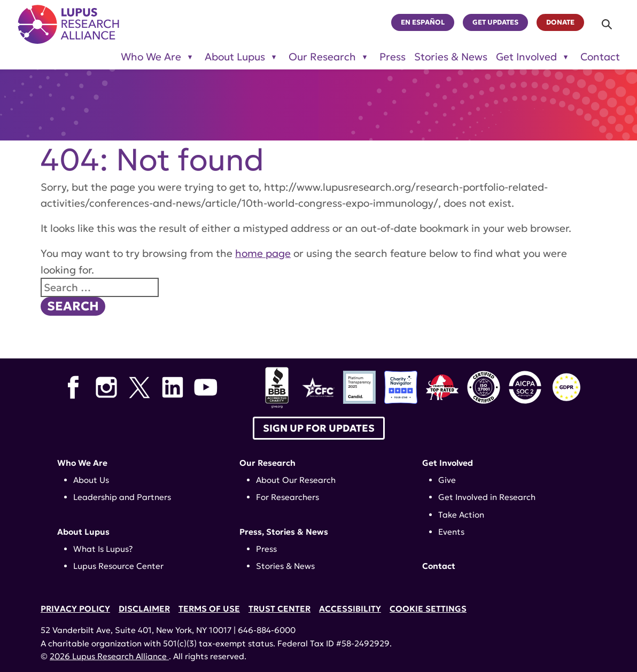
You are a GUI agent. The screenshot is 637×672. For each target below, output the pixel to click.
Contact (600, 57)
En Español (423, 22)
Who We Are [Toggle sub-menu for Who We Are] (151, 57)
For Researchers (288, 497)
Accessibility (350, 609)
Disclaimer (144, 609)
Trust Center (279, 609)
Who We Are (82, 463)
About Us (91, 480)
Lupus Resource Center (118, 566)
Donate (560, 22)
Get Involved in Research (487, 497)
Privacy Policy (75, 609)
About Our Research (296, 480)
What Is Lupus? (103, 549)
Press (393, 57)
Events (451, 532)
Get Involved (448, 463)
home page (263, 253)
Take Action (461, 515)
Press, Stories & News (284, 532)
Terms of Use (209, 609)
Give (447, 480)
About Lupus (83, 532)
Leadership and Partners (122, 497)
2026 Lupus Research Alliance (109, 656)
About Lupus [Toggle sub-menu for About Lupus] (235, 57)
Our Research (267, 463)
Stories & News (451, 57)
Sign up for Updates (319, 428)
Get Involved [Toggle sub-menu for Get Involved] (526, 57)
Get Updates (495, 22)
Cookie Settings (428, 609)
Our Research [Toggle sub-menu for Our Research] (322, 57)
